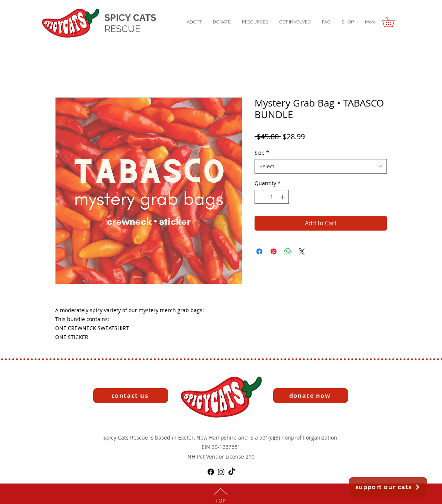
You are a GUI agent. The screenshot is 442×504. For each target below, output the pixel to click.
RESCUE (122, 29)
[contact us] (131, 396)
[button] (194, 22)
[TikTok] (232, 472)
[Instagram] (221, 472)
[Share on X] (302, 251)
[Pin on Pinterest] (274, 251)
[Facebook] (211, 472)
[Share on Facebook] (259, 251)
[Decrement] (260, 197)
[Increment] (283, 197)
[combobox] (321, 166)
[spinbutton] (272, 197)
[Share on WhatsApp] (288, 251)
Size (262, 153)
